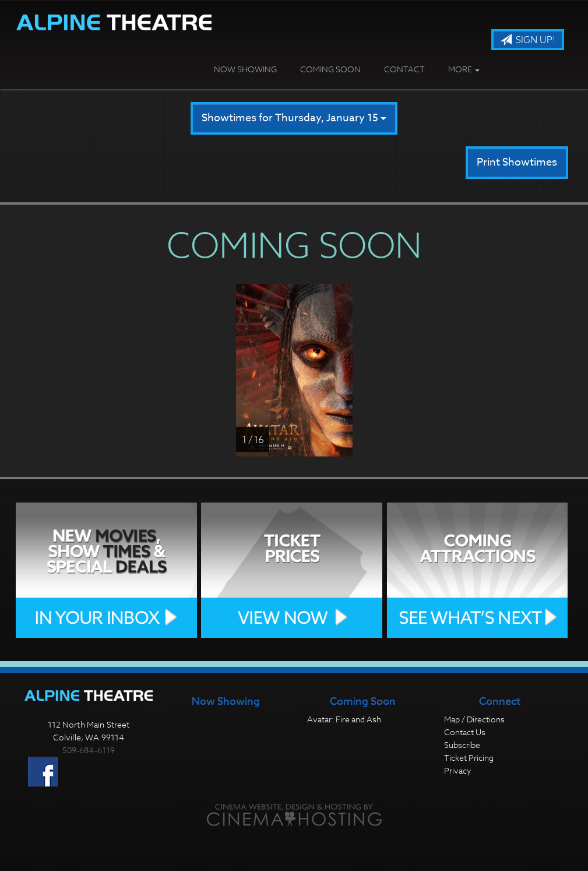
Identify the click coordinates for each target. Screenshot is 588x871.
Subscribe (462, 745)
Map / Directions (474, 719)
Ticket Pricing (469, 758)
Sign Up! (528, 40)
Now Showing (245, 69)
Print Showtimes (517, 162)
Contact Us (465, 732)
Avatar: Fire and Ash (344, 719)
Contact (404, 69)
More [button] (464, 69)
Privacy (458, 770)
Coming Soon (330, 69)
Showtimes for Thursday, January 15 (294, 118)
